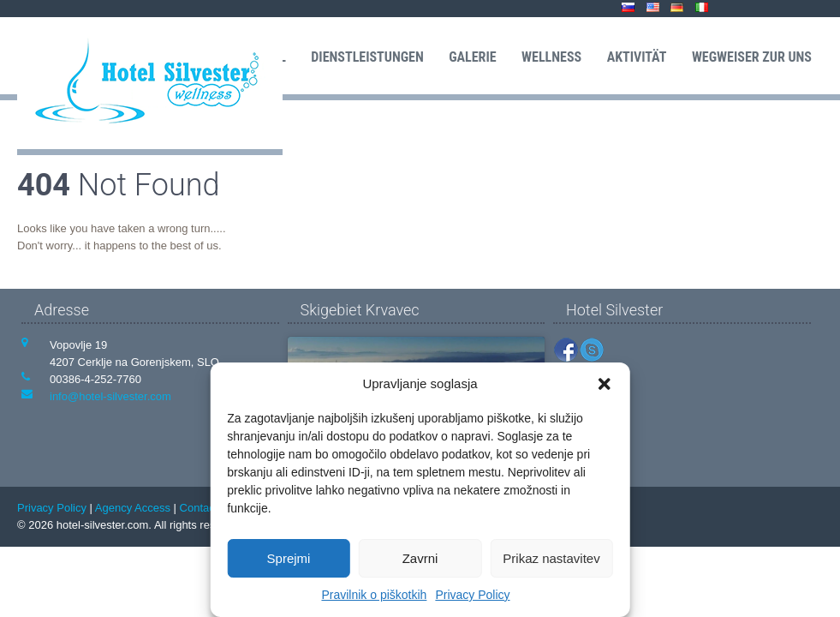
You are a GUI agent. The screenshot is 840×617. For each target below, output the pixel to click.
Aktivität (637, 57)
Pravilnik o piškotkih (374, 595)
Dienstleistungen (367, 57)
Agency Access (133, 508)
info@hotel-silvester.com (110, 396)
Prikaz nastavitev (551, 558)
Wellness (551, 57)
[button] (605, 384)
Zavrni (420, 558)
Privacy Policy (472, 595)
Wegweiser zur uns (752, 57)
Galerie (472, 57)
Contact (199, 508)
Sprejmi (289, 558)
